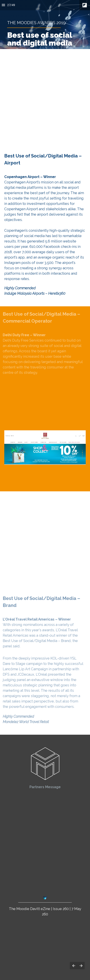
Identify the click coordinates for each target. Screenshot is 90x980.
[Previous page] (74, 966)
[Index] (3, 5)
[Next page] (81, 966)
